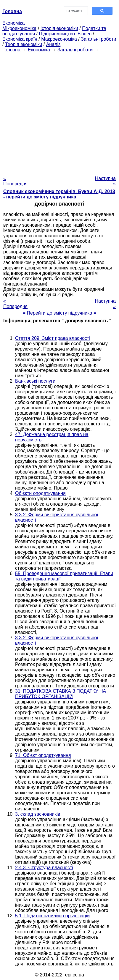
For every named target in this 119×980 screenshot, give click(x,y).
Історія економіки (59, 28)
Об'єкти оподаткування (40, 493)
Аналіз (53, 44)
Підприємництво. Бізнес (65, 34)
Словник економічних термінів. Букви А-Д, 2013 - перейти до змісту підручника (59, 194)
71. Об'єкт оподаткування (43, 755)
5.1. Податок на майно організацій (52, 916)
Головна (11, 50)
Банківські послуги (35, 381)
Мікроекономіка (19, 28)
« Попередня (15, 181)
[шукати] (75, 11)
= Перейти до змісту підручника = (60, 313)
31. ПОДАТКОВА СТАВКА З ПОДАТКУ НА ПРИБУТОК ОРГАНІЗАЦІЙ (61, 694)
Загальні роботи (98, 39)
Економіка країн (20, 39)
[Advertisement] (59, 112)
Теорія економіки (24, 44)
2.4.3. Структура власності (44, 868)
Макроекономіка (59, 39)
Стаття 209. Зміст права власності (53, 338)
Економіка (13, 23)
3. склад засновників (38, 814)
